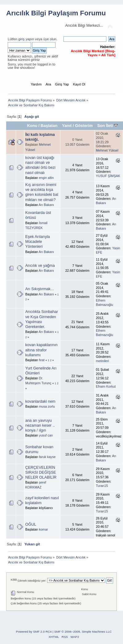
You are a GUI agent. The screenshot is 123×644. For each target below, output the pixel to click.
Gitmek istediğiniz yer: (32, 581)
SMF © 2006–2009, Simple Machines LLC (83, 632)
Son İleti (108, 126)
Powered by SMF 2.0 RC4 (34, 632)
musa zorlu (47, 406)
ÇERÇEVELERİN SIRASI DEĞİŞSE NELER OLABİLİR (41, 472)
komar (43, 529)
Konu (32, 126)
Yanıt (67, 126)
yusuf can (46, 435)
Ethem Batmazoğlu (105, 302)
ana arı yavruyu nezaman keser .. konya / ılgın (40, 425)
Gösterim (84, 126)
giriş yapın (26, 39)
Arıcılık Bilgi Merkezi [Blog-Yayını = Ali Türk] (93, 53)
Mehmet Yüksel (107, 150)
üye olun (50, 39)
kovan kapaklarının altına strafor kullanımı (41, 350)
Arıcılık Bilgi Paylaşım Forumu (56, 13)
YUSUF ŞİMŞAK (108, 176)
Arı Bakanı (46, 205)
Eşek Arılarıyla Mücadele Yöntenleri (38, 242)
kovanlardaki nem (40, 401)
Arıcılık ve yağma (40, 266)
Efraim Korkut (106, 386)
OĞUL (31, 524)
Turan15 (102, 486)
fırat (42, 360)
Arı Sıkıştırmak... (39, 289)
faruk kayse (47, 457)
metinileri (102, 361)
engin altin (46, 178)
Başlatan (49, 126)
